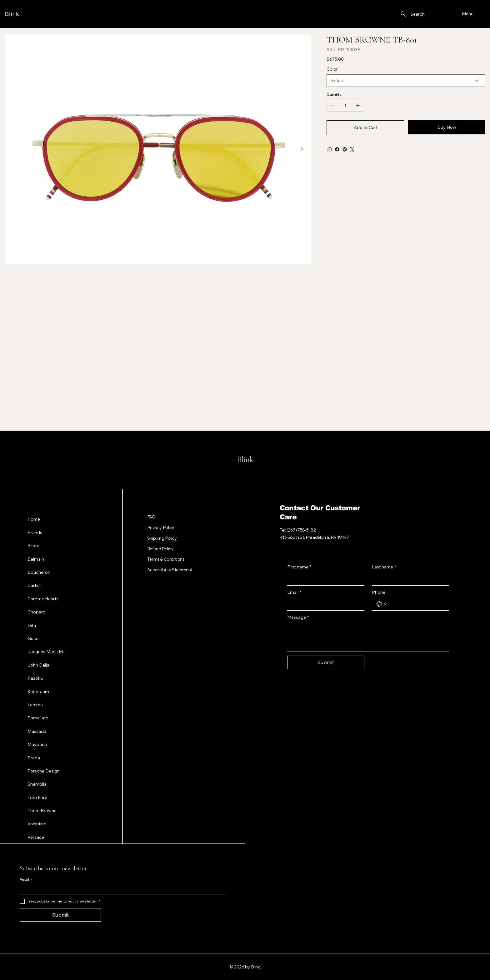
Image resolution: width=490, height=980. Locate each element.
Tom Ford (37, 797)
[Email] (324, 604)
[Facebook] (337, 149)
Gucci (33, 638)
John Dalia (38, 665)
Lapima (35, 704)
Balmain (36, 559)
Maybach (37, 744)
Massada (37, 731)
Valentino (37, 824)
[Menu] (467, 14)
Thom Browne (42, 810)
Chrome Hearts (43, 598)
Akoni (33, 545)
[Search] (412, 14)
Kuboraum (38, 691)
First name (299, 567)
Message (298, 617)
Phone (379, 592)
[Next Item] (302, 149)
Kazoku (35, 678)
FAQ (151, 517)
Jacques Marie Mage (48, 651)
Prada (34, 757)
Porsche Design (44, 771)
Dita (32, 625)
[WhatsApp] (330, 149)
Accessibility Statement (170, 570)
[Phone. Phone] (417, 604)
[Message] (368, 637)
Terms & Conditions (166, 559)
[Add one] (358, 105)
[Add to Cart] (365, 128)
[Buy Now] (447, 127)
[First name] (324, 579)
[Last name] (409, 579)
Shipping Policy (162, 538)
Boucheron (39, 572)
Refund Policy (160, 549)
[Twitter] (352, 149)
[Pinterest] (345, 149)
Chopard (37, 612)
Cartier (34, 585)
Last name (384, 567)
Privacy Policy (161, 527)
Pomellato (38, 717)
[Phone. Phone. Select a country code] (382, 604)
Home (34, 519)
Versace (36, 837)
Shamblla (37, 784)
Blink (12, 14)
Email (294, 592)
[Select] (406, 81)
